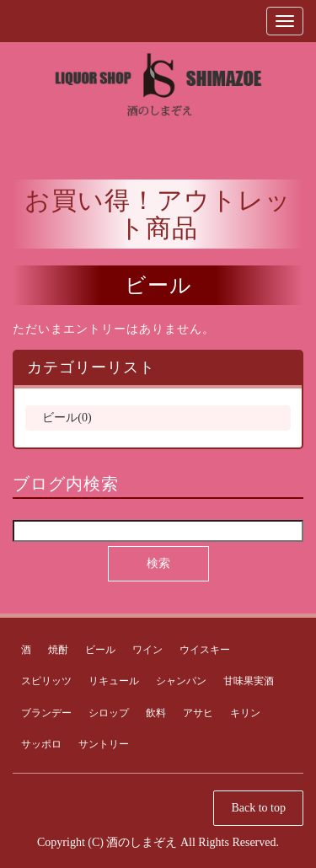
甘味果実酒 (249, 681)
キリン (245, 713)
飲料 (156, 713)
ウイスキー (205, 650)
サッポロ (41, 744)
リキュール (114, 681)
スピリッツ (46, 681)
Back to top (258, 808)
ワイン (147, 650)
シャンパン (181, 681)
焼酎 (58, 650)
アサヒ (198, 713)
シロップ (109, 713)
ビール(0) (67, 418)
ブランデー (46, 713)
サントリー (104, 744)
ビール (100, 650)
